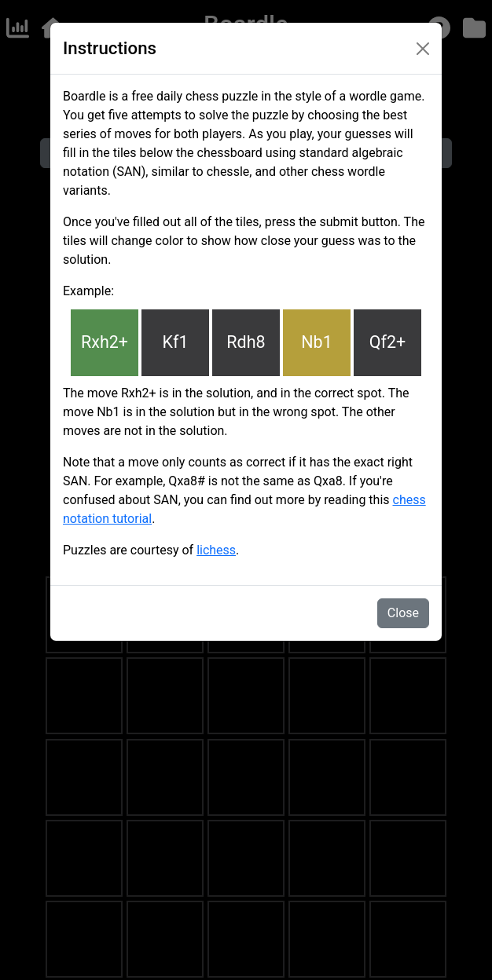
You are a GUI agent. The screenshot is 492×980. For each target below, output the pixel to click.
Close (403, 613)
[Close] (423, 49)
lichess (216, 550)
